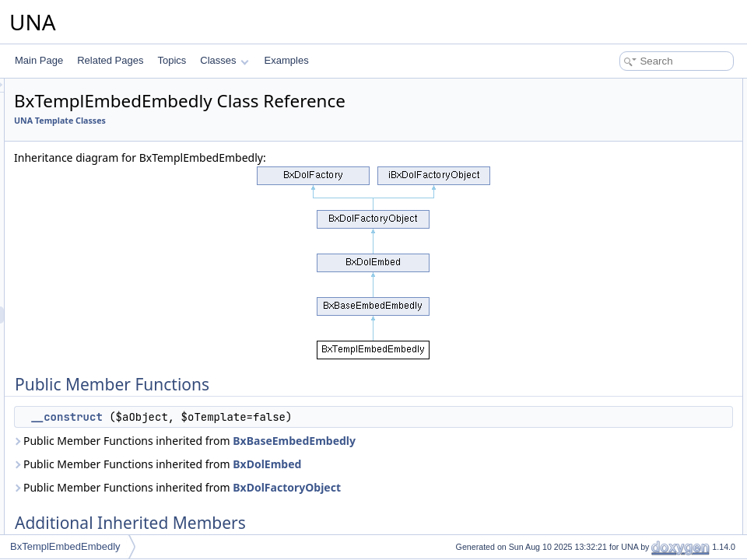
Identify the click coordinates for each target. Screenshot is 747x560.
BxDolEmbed (461, 481)
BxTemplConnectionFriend (110, 212)
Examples (287, 60)
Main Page (39, 60)
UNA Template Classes (254, 121)
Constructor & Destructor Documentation (658, 156)
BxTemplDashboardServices (114, 281)
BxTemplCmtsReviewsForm (112, 93)
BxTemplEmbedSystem (103, 366)
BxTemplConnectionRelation (114, 229)
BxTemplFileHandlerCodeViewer (123, 452)
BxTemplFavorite (90, 383)
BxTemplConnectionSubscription (123, 247)
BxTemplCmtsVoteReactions (114, 178)
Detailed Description (615, 138)
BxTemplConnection (97, 195)
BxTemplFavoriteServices (108, 401)
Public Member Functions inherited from (317, 449)
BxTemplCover (86, 264)
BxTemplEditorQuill (95, 298)
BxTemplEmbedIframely (105, 332)
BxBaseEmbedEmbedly (270, 458)
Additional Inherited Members (634, 121)
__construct (261, 417)
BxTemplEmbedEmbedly (106, 315)
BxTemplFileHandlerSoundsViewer (127, 520)
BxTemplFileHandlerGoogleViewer (126, 469)
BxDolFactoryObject (481, 504)
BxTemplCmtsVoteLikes (104, 161)
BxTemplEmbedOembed (106, 349)
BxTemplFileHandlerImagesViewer (126, 486)
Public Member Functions (626, 87)
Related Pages (110, 60)
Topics (172, 60)
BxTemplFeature (89, 418)
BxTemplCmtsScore (96, 110)
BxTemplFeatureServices (107, 435)
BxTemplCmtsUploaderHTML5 (118, 144)
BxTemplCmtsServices (102, 127)
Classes (224, 60)
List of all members (613, 190)
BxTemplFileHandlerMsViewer (117, 503)
